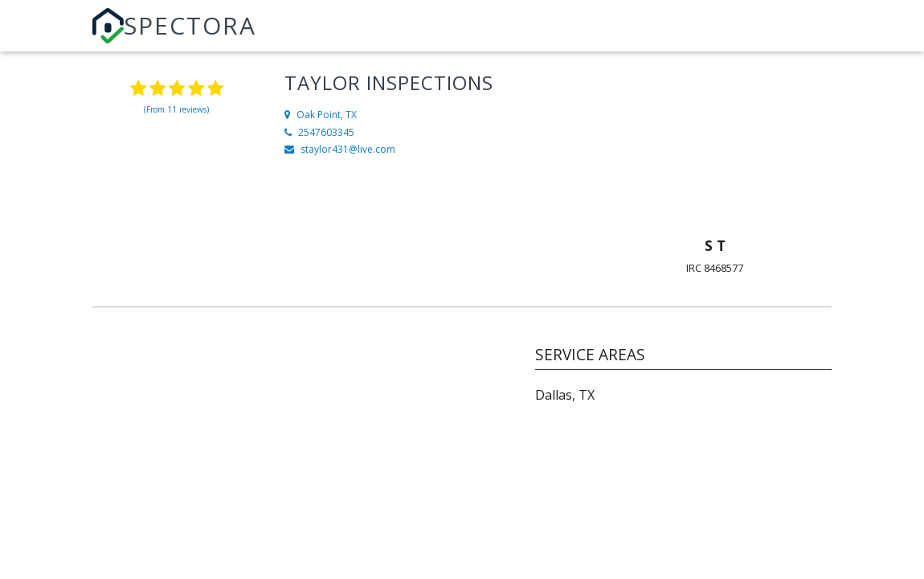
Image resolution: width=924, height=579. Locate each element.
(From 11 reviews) (176, 109)
